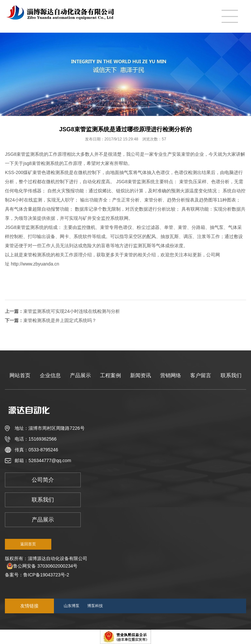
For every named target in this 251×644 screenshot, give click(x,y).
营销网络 (171, 375)
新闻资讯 (141, 375)
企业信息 (50, 375)
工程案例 (110, 375)
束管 (37, 172)
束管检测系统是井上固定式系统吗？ (60, 320)
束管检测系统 (37, 255)
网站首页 (20, 375)
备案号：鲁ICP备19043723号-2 (38, 575)
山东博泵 (72, 606)
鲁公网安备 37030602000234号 (42, 566)
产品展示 (80, 375)
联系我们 (231, 375)
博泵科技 (95, 606)
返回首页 (28, 544)
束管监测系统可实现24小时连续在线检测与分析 (72, 311)
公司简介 (43, 480)
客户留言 (201, 375)
